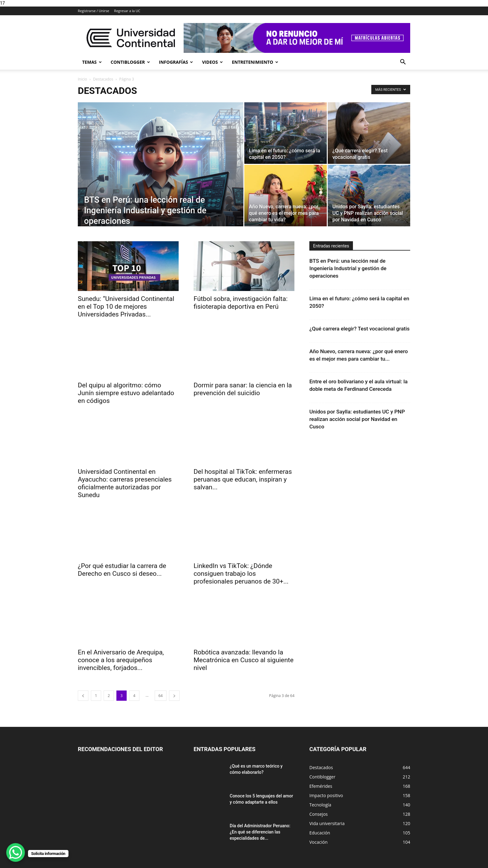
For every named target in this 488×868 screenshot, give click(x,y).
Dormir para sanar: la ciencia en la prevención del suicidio (243, 389)
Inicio (82, 79)
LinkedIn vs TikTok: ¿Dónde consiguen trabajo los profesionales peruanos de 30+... (241, 574)
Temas (92, 62)
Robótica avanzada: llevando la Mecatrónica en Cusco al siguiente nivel (244, 660)
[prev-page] (83, 696)
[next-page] (174, 696)
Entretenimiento (255, 62)
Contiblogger (130, 62)
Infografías (176, 62)
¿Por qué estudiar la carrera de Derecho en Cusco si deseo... (122, 570)
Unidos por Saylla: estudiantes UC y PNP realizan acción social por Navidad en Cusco (357, 419)
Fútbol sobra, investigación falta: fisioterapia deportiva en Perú (241, 303)
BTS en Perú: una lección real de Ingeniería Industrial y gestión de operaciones (348, 268)
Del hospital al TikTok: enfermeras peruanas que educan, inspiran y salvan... (243, 479)
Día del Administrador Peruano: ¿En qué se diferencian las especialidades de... (260, 832)
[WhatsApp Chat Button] (16, 852)
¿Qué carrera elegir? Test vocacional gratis (359, 329)
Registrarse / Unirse (94, 11)
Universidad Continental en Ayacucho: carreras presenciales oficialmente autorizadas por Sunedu (125, 483)
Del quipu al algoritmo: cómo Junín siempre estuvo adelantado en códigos (126, 393)
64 (161, 696)
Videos (212, 62)
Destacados (103, 79)
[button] (403, 63)
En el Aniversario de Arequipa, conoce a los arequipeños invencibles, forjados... (121, 660)
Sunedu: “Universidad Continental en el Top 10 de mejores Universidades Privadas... (126, 307)
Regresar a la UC (127, 11)
